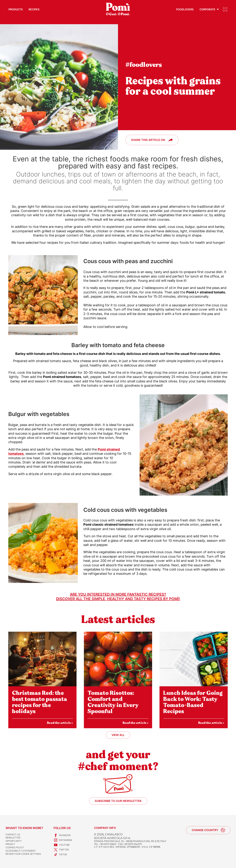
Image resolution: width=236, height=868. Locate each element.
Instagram (63, 840)
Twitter (61, 850)
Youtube (62, 845)
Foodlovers (185, 9)
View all (118, 735)
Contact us (13, 834)
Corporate (207, 9)
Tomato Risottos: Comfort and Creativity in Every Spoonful (113, 702)
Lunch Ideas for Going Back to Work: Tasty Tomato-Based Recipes (193, 702)
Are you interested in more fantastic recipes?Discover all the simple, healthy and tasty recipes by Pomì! (118, 597)
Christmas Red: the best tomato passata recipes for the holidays (40, 702)
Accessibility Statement (21, 851)
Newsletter (13, 838)
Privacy (10, 844)
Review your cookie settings (23, 854)
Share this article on (148, 140)
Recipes (34, 9)
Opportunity (14, 841)
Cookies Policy (15, 847)
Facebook (62, 835)
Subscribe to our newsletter (118, 801)
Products (16, 9)
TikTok (60, 855)
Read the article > (60, 723)
